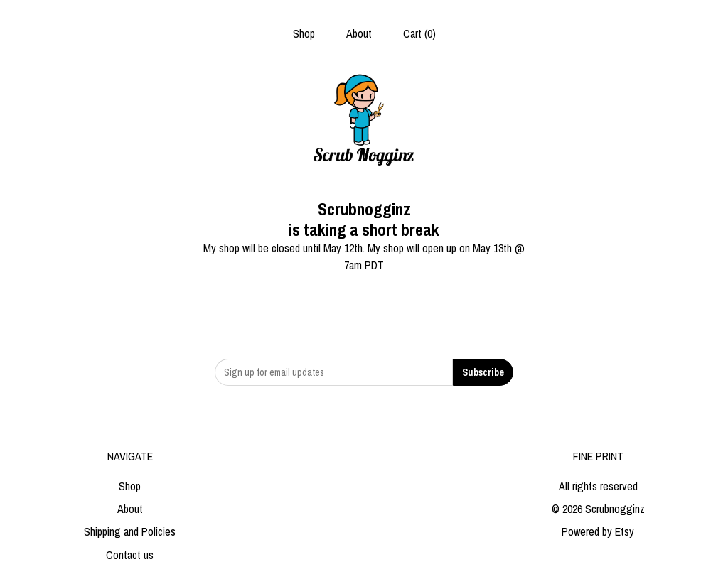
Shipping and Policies (130, 531)
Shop (304, 33)
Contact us (130, 555)
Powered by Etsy (598, 531)
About (359, 33)
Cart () (419, 33)
